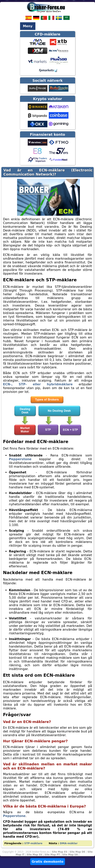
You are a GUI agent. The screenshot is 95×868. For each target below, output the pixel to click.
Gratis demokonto (47, 862)
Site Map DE (77, 852)
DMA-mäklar (69, 843)
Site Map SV (34, 855)
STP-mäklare (33, 843)
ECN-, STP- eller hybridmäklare (38, 384)
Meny (28, 26)
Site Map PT (52, 855)
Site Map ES (60, 852)
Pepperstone (20, 459)
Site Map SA (70, 855)
